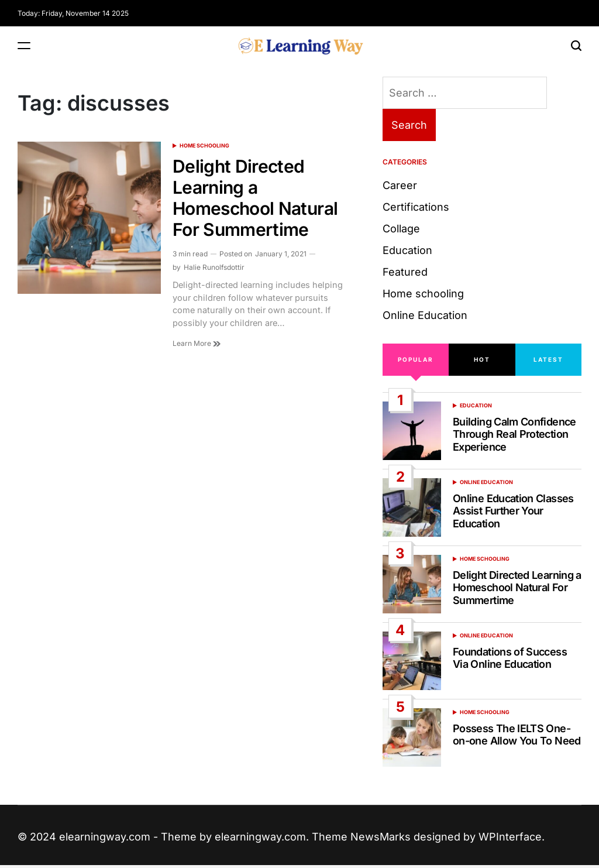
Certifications (416, 207)
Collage (401, 229)
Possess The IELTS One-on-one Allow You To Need (517, 735)
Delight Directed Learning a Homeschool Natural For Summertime (255, 198)
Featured (405, 272)
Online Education (425, 315)
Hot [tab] (482, 359)
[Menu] (24, 46)
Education (407, 250)
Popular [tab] (416, 359)
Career (400, 185)
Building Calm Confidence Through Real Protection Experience (514, 434)
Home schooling (204, 145)
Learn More (197, 343)
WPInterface (510, 837)
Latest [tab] (548, 359)
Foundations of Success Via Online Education (510, 658)
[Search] (576, 46)
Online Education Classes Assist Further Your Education (513, 511)
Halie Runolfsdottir (214, 267)
